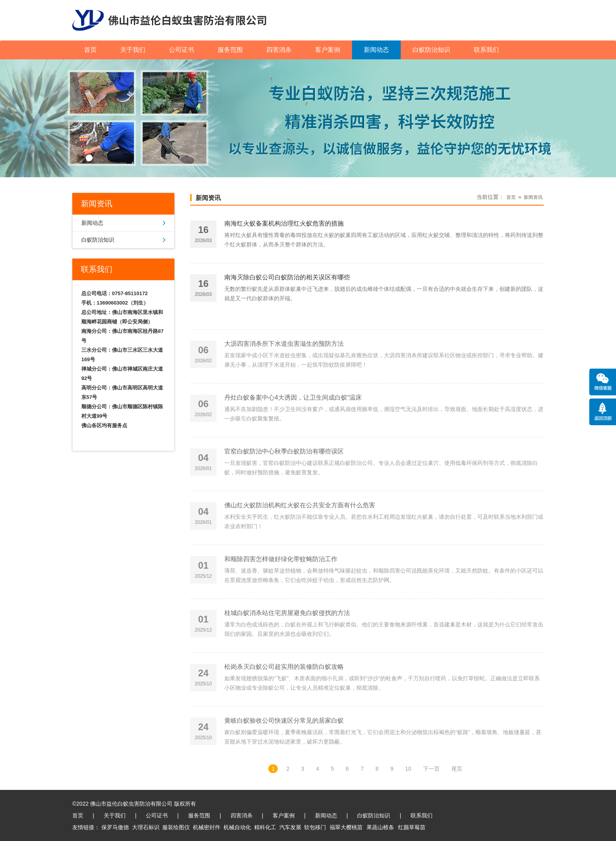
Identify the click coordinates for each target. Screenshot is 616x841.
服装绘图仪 (176, 827)
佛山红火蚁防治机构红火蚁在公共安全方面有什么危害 (300, 543)
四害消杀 (279, 50)
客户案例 (328, 50)
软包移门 (315, 827)
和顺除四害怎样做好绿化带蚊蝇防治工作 (281, 596)
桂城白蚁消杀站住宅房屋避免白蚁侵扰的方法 (287, 650)
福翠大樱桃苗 (346, 827)
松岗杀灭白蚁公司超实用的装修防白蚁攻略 (284, 704)
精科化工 (265, 827)
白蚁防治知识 (431, 50)
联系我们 (486, 50)
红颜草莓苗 (412, 827)
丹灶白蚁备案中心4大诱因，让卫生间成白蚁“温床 (293, 435)
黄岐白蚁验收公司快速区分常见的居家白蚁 (284, 758)
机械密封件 (207, 827)
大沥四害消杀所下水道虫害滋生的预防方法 (284, 381)
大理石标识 (146, 827)
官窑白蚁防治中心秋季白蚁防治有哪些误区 (284, 489)
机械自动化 (237, 827)
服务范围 (230, 50)
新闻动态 (376, 50)
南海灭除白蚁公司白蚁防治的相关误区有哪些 (287, 283)
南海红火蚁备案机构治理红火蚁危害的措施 (284, 229)
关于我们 (133, 50)
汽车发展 (290, 827)
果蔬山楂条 (380, 827)
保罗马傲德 (115, 827)
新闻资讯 (208, 198)
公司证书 (181, 50)
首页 (90, 50)
